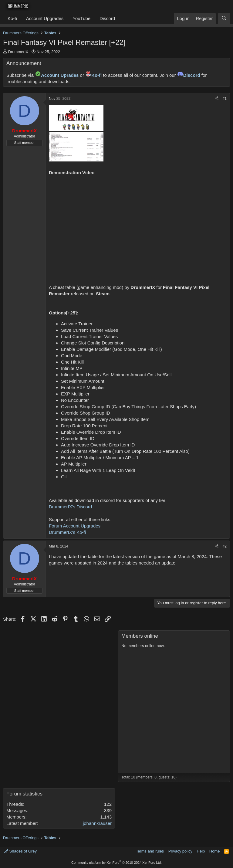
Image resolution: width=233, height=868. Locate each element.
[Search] (224, 18)
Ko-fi (12, 18)
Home (215, 851)
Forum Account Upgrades (75, 526)
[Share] (217, 99)
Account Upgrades (45, 18)
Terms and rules (150, 851)
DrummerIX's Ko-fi (67, 532)
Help (201, 851)
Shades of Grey (20, 851)
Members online (140, 636)
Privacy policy (180, 851)
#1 (225, 99)
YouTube (81, 18)
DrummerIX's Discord (70, 507)
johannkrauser (97, 823)
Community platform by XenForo (116, 863)
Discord (107, 18)
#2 (225, 546)
